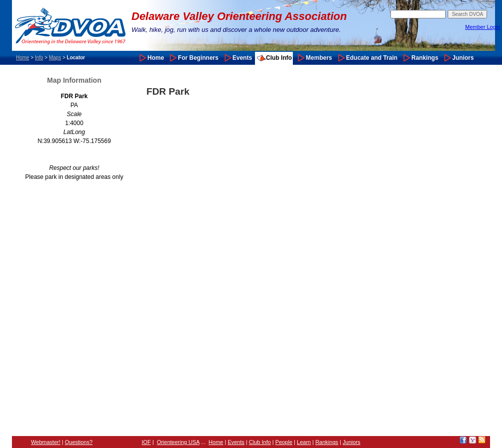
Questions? (79, 442)
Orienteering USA (178, 442)
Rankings (425, 58)
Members (319, 58)
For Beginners (198, 58)
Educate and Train (372, 58)
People (284, 442)
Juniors (463, 58)
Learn (304, 442)
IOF (146, 442)
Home (23, 58)
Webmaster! (46, 442)
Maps (55, 58)
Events (242, 58)
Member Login (483, 27)
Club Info (279, 58)
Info (39, 58)
